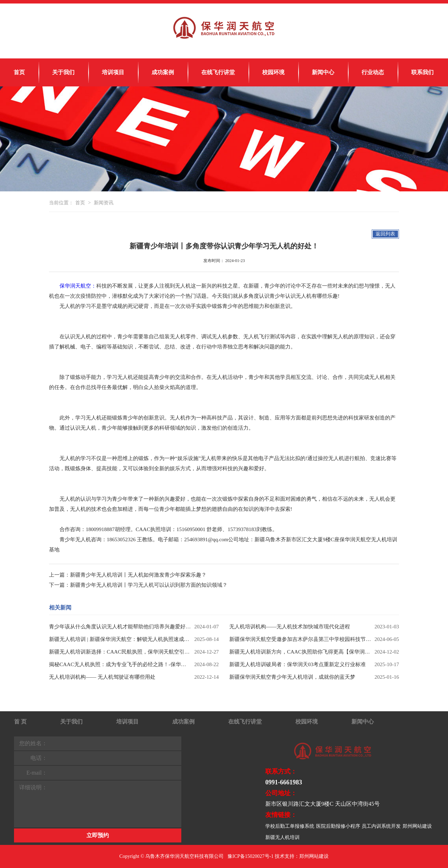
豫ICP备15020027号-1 (250, 856)
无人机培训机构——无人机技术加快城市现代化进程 (290, 627)
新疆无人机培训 (282, 837)
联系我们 (422, 72)
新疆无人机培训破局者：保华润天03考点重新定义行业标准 (297, 664)
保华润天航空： (78, 286)
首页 (19, 72)
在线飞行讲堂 (218, 72)
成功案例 (163, 72)
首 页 (20, 722)
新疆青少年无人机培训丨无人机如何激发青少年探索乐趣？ (138, 575)
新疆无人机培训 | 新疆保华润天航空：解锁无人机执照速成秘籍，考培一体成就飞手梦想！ (120, 639)
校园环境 (273, 72)
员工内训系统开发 (381, 826)
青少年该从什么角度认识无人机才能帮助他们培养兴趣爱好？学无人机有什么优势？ (120, 627)
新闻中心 (323, 72)
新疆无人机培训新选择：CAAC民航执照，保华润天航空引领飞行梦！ (120, 652)
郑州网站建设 (417, 826)
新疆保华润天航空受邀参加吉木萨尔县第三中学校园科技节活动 (300, 639)
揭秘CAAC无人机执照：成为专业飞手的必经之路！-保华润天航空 (120, 664)
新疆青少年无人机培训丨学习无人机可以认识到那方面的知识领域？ (149, 585)
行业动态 (373, 72)
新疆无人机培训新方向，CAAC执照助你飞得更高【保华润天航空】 (300, 652)
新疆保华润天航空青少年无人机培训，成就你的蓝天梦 (292, 677)
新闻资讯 (104, 203)
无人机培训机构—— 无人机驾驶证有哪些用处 (102, 677)
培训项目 (113, 72)
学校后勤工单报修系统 (290, 826)
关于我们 (63, 72)
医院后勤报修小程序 (338, 826)
